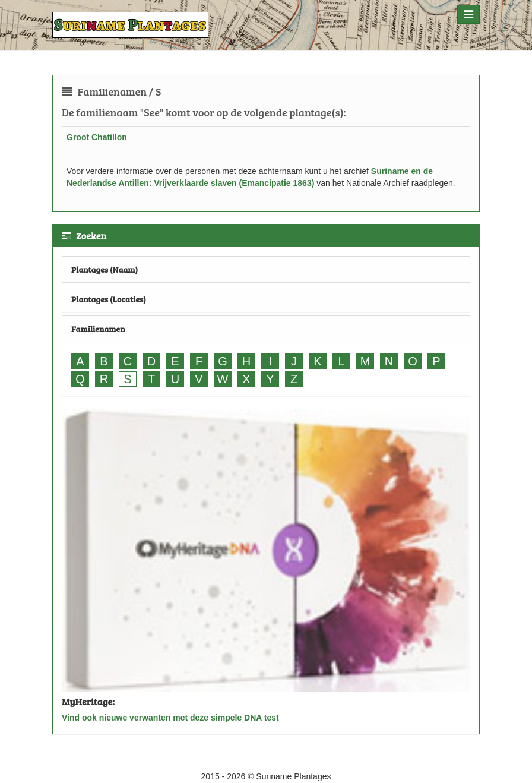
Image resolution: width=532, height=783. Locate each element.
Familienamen (98, 329)
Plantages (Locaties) (109, 299)
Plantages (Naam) (104, 269)
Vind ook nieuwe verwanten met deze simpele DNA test (170, 718)
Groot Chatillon (97, 137)
